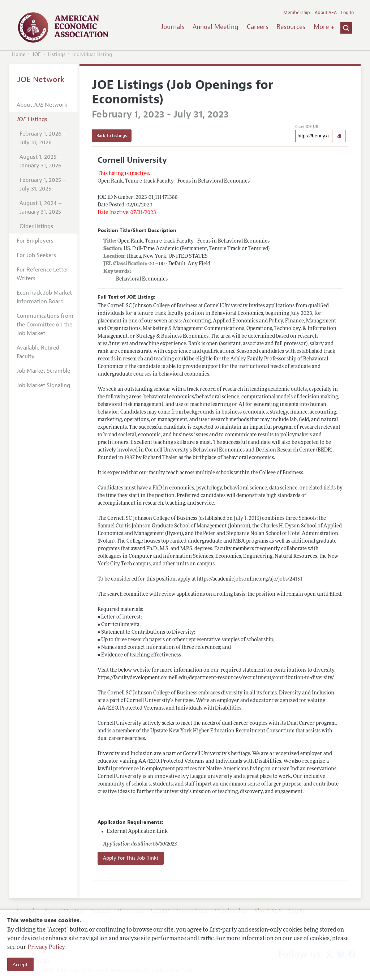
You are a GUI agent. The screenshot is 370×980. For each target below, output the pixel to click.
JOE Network (41, 80)
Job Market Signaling (43, 385)
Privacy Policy (46, 947)
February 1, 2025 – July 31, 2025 (43, 184)
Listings (57, 54)
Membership (297, 13)
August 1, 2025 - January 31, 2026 (40, 161)
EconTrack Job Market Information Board (44, 297)
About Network (42, 105)
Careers (258, 27)
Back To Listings (112, 136)
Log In (347, 13)
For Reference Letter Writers (42, 274)
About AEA (326, 13)
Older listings (36, 226)
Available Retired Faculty (38, 352)
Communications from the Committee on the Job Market (45, 325)
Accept (20, 964)
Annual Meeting (216, 27)
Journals (173, 27)
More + (324, 27)
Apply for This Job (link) (131, 858)
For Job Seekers (36, 255)
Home (19, 54)
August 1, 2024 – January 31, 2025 (41, 207)
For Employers (35, 241)
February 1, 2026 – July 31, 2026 (43, 138)
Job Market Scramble (43, 371)
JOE (36, 54)
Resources (291, 27)
